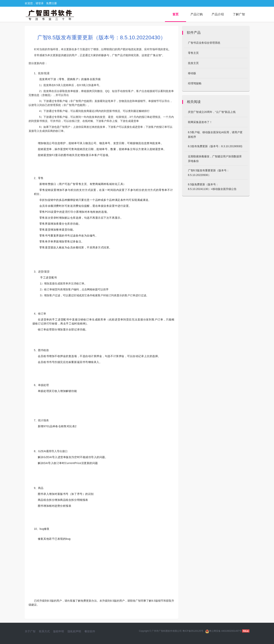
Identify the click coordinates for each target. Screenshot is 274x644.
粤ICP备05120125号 (193, 631)
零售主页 (193, 53)
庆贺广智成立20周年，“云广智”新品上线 (212, 112)
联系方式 (44, 631)
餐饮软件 (90, 631)
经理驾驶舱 (195, 83)
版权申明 (59, 631)
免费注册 (51, 3)
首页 (175, 14)
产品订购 (197, 14)
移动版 (192, 73)
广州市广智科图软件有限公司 (167, 631)
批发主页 (193, 63)
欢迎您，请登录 (34, 3)
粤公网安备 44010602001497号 (223, 631)
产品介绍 (218, 14)
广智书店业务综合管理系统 (204, 43)
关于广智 (30, 631)
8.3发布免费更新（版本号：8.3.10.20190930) (215, 146)
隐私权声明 (74, 631)
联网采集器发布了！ (200, 122)
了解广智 (239, 14)
